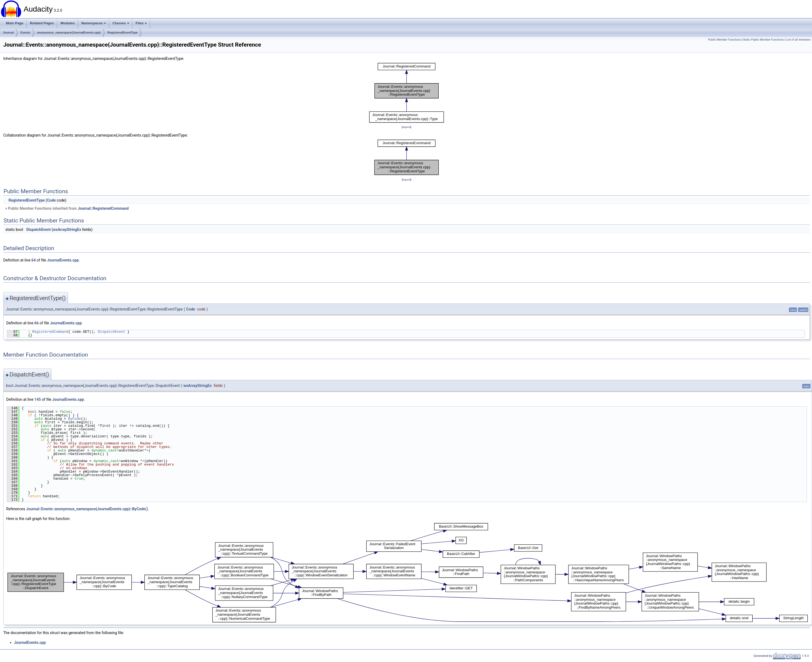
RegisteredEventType (123, 33)
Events (25, 33)
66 (37, 323)
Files (141, 23)
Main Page (15, 23)
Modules (68, 23)
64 (34, 260)
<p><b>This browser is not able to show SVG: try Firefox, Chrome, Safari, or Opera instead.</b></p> (407, 93)
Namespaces (94, 23)
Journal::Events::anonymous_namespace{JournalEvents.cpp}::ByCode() (87, 509)
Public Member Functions (725, 40)
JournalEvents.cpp (63, 260)
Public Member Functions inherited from (67, 208)
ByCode (75, 419)
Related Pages (42, 23)
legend (407, 127)
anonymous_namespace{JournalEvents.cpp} (69, 33)
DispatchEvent (38, 230)
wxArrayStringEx (67, 230)
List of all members (798, 40)
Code (51, 200)
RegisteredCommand (50, 332)
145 (38, 399)
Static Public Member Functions (763, 40)
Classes (121, 23)
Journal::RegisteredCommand (103, 208)
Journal (8, 33)
